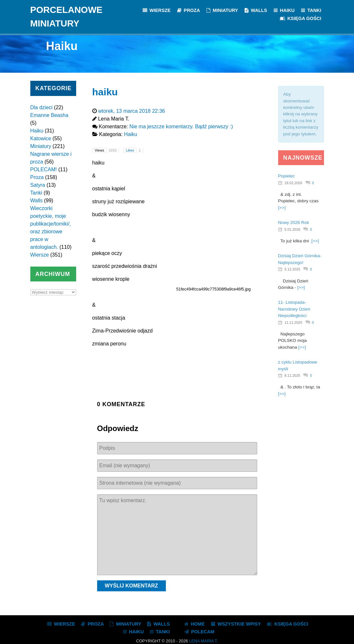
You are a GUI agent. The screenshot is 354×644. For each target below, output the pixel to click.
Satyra (38, 185)
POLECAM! (44, 169)
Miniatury (41, 146)
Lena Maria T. (203, 641)
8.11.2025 (293, 375)
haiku (105, 92)
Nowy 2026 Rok (294, 222)
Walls (37, 201)
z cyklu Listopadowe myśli (298, 365)
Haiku (37, 131)
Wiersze (40, 255)
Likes (134, 150)
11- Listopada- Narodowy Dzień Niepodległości (294, 309)
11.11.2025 (293, 322)
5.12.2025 (293, 269)
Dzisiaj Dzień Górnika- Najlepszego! (300, 259)
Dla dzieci (41, 107)
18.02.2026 (293, 183)
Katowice (41, 138)
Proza (37, 177)
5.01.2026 (293, 229)
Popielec (287, 176)
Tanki (36, 193)
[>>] (282, 208)
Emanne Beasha (49, 115)
